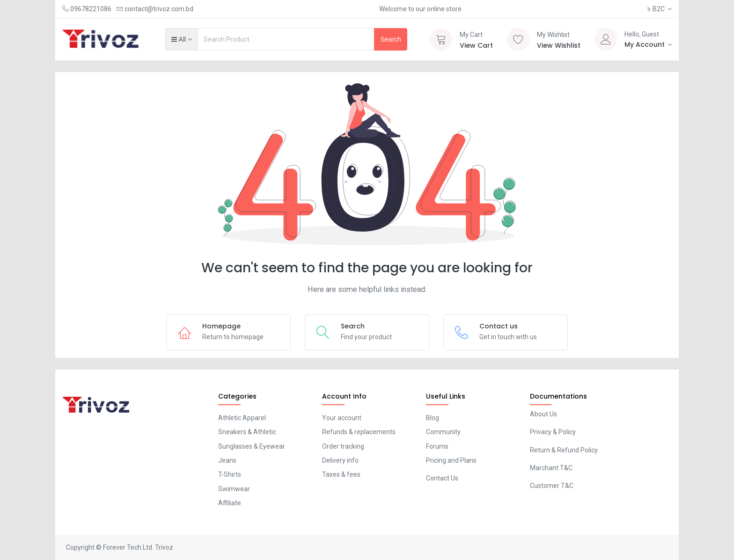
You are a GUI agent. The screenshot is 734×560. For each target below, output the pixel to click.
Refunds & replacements (359, 432)
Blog (433, 418)
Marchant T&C (551, 468)
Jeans (227, 460)
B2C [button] (657, 9)
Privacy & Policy (553, 432)
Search (390, 39)
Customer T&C (552, 486)
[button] (181, 39)
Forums (437, 446)
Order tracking (343, 446)
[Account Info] (648, 44)
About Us (543, 414)
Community (443, 432)
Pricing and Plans (451, 460)
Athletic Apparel (242, 418)
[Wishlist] (518, 39)
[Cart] (441, 39)
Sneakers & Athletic (247, 432)
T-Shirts (230, 474)
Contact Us (442, 478)
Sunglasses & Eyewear (252, 446)
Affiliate (230, 503)
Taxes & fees (341, 474)
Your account (342, 418)
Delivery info (340, 460)
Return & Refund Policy (564, 450)
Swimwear (234, 489)
